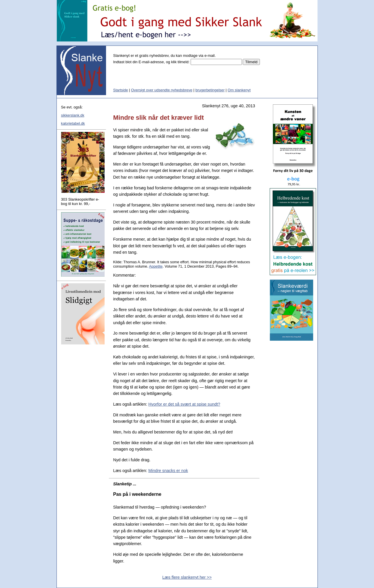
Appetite (156, 266)
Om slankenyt (239, 90)
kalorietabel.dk (73, 123)
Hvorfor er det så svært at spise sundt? (184, 404)
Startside (121, 90)
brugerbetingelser (210, 90)
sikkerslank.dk (73, 115)
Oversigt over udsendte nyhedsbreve (162, 90)
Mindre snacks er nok (168, 471)
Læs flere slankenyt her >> (187, 577)
